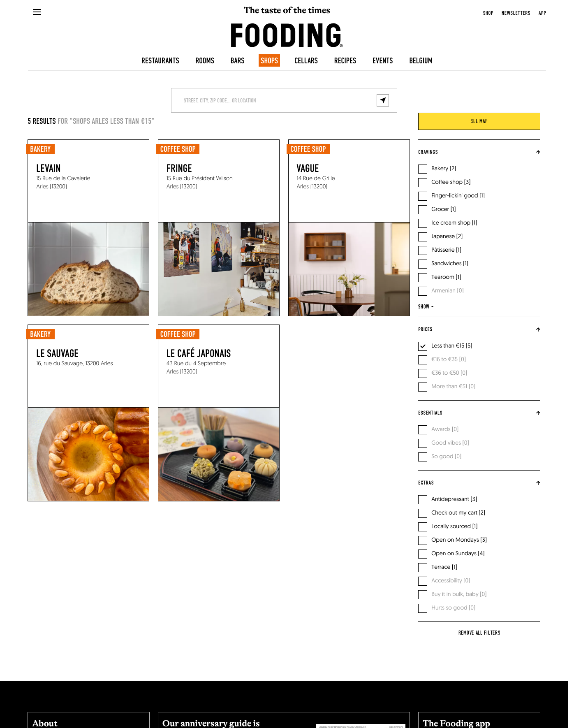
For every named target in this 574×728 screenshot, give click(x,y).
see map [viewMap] (479, 121)
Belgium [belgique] (421, 61)
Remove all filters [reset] (479, 633)
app (542, 13)
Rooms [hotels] (205, 61)
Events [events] (383, 61)
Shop (488, 13)
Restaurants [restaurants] (160, 61)
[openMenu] (37, 12)
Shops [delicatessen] (269, 61)
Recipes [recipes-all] (345, 61)
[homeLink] (287, 35)
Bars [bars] (238, 61)
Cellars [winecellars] (306, 61)
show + (426, 307)
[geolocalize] (383, 100)
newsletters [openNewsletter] (516, 13)
